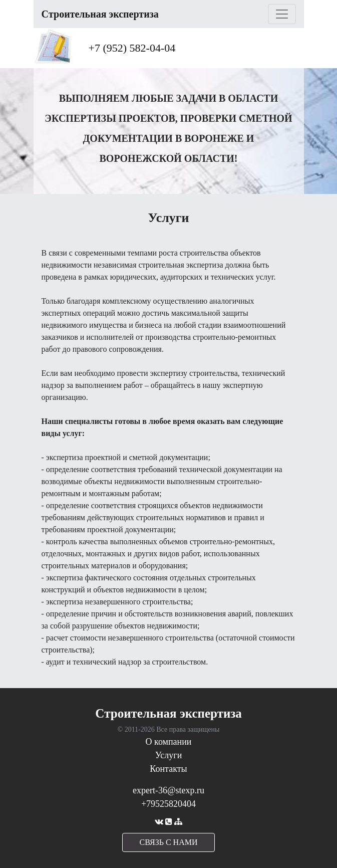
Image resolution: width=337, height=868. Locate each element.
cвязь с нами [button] (169, 842)
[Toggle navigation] (282, 14)
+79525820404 (168, 804)
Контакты (168, 769)
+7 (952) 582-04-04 (132, 48)
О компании (169, 742)
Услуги (169, 755)
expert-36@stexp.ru (168, 790)
